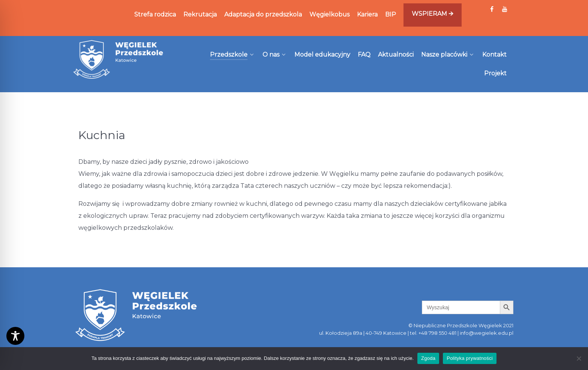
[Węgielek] (118, 59)
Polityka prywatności (470, 358)
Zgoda (428, 358)
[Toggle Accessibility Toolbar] (15, 336)
